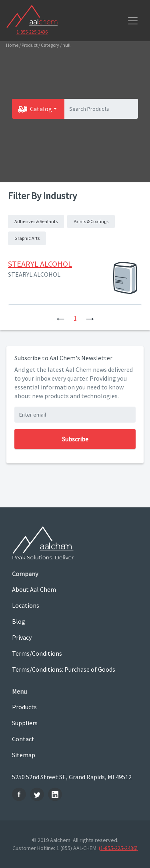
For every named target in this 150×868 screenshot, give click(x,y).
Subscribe (75, 439)
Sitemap (24, 755)
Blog (19, 621)
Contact (23, 739)
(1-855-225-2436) (118, 848)
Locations (26, 605)
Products (24, 707)
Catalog (41, 109)
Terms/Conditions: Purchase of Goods (64, 669)
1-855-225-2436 (32, 32)
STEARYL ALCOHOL (40, 264)
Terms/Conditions (37, 653)
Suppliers (25, 723)
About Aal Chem (34, 589)
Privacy (22, 637)
